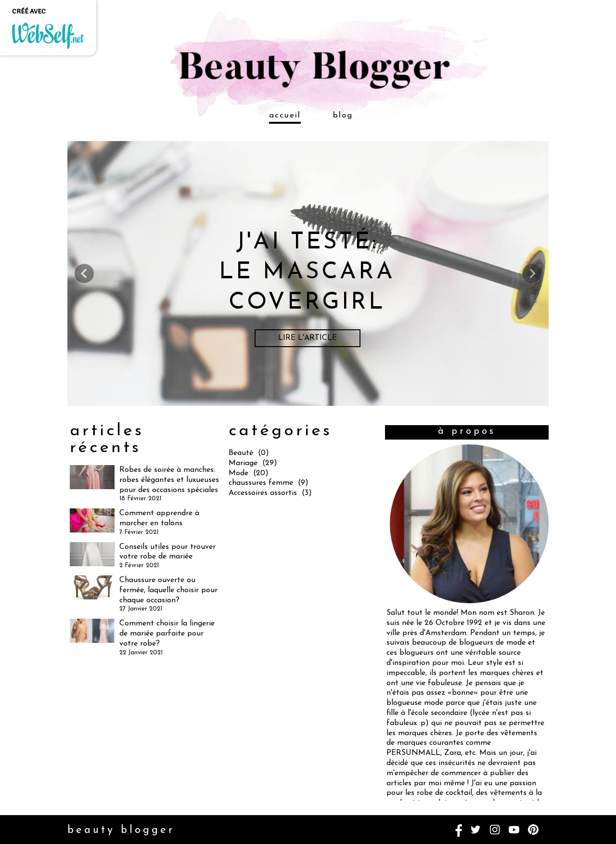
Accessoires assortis (263, 493)
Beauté (241, 453)
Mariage (243, 463)
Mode (238, 473)
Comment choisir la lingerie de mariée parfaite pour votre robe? (167, 634)
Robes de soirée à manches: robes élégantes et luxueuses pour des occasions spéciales (169, 480)
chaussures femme (261, 483)
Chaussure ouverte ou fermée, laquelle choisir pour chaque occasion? (168, 590)
